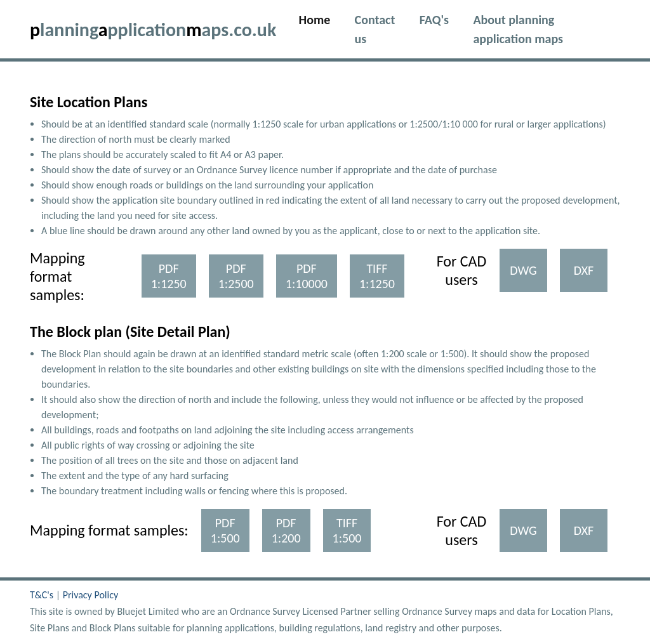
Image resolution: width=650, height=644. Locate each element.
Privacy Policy (91, 595)
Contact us (375, 29)
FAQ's (434, 20)
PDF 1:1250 (169, 276)
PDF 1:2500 (236, 276)
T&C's (43, 595)
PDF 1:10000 (307, 276)
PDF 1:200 (286, 530)
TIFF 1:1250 (377, 276)
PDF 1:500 (225, 530)
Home (321, 18)
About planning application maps (518, 29)
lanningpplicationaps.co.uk (153, 30)
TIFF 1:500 (347, 530)
